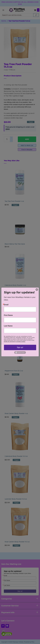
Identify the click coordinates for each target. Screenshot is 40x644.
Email (6, 305)
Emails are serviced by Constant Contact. (15, 341)
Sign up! (20, 347)
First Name (8, 315)
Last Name (8, 326)
